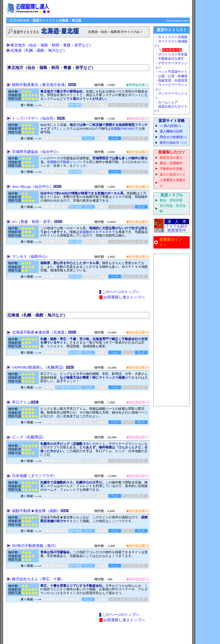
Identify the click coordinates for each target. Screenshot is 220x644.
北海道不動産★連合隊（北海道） (40, 332)
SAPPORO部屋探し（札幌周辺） (39, 367)
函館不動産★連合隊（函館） (36, 511)
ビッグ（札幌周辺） (29, 437)
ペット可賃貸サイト (173, 72)
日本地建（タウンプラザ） (35, 476)
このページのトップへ (121, 292)
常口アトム (21, 402)
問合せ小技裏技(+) (173, 137)
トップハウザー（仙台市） (35, 118)
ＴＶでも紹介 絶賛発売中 (177, 228)
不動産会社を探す (171, 59)
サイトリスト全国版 (173, 37)
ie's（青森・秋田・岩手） (33, 222)
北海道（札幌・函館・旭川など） (39, 50)
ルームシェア (168, 102)
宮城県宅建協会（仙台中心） (36, 152)
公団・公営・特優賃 (173, 76)
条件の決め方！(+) (173, 143)
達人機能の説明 (171, 131)
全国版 (116, 129)
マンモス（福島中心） (31, 257)
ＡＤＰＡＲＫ (102, 232)
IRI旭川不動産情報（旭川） (35, 546)
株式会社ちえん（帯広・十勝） (38, 579)
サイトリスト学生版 (173, 54)
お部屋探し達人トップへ (124, 297)
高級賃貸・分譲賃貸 (173, 80)
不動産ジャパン (71, 162)
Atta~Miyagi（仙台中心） (33, 187)
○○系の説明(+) (170, 126)
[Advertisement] (172, 330)
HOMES (130, 129)
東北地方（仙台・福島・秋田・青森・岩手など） (52, 45)
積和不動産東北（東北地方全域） (40, 85)
